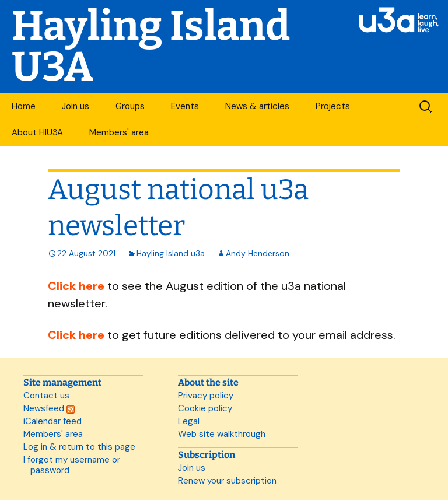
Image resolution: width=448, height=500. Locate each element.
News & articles (257, 106)
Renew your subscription (227, 481)
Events (185, 106)
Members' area (119, 132)
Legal (189, 421)
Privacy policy (206, 396)
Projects (333, 106)
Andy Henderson (258, 253)
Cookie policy (205, 408)
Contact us (46, 396)
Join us (76, 106)
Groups (130, 106)
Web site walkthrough (222, 434)
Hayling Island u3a (171, 253)
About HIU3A (37, 132)
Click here (76, 286)
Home (24, 106)
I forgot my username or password (72, 465)
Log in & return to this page (79, 447)
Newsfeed (49, 408)
